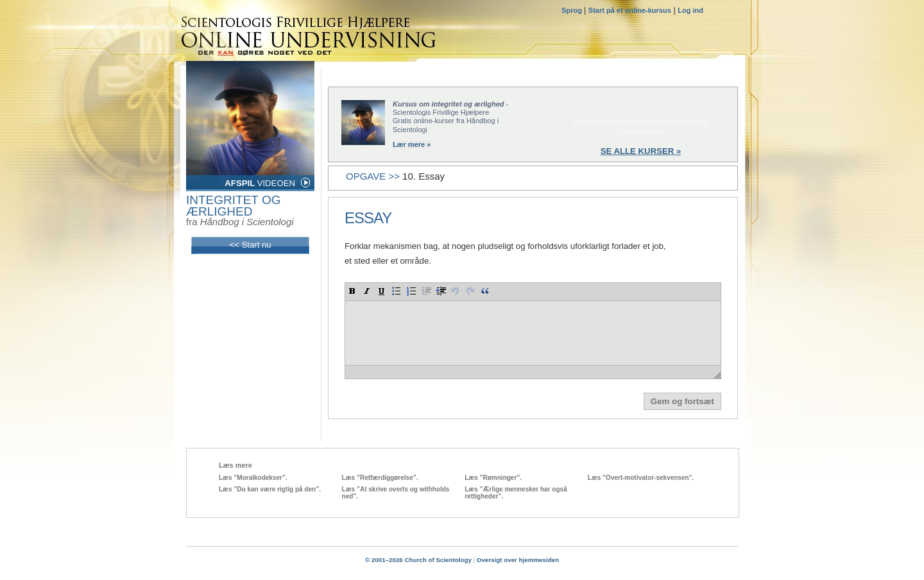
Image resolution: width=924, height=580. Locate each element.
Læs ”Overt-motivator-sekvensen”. (641, 478)
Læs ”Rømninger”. (493, 478)
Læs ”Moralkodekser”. (253, 478)
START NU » (640, 111)
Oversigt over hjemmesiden (518, 560)
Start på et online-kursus (630, 10)
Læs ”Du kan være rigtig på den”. (270, 489)
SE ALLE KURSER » (641, 151)
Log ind (690, 10)
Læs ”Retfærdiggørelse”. (380, 478)
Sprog (573, 10)
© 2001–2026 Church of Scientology (418, 560)
